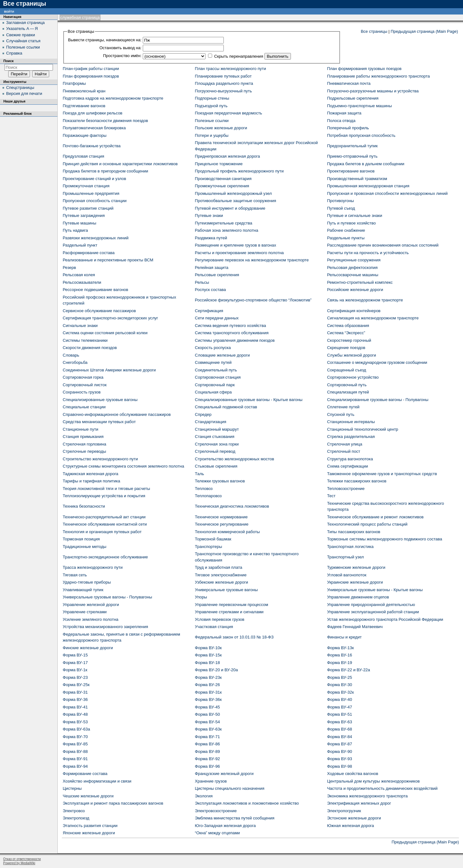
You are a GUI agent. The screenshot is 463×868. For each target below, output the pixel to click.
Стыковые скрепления (216, 466)
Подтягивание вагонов (84, 106)
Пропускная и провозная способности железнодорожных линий (388, 193)
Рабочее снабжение (346, 230)
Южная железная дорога (351, 826)
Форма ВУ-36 (75, 699)
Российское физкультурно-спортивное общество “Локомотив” (253, 300)
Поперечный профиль (348, 128)
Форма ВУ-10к (208, 648)
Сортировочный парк (215, 385)
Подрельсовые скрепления (353, 98)
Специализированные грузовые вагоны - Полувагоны (378, 400)
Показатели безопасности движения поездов (105, 121)
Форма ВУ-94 (75, 766)
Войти (9, 11)
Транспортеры (208, 547)
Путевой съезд (341, 208)
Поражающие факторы (85, 135)
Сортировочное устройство (353, 377)
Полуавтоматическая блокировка (94, 128)
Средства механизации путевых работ (99, 422)
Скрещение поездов (346, 348)
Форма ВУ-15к (208, 655)
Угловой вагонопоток (347, 575)
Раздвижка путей (211, 238)
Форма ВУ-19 (340, 663)
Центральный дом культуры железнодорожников (373, 781)
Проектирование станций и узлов (94, 179)
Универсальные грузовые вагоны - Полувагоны (107, 597)
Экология (204, 796)
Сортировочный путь (347, 385)
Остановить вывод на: (120, 48)
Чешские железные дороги (88, 796)
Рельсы (202, 282)
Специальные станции (84, 407)
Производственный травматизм (357, 179)
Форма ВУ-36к (208, 699)
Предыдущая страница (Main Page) (424, 31)
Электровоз (74, 811)
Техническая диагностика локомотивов (232, 506)
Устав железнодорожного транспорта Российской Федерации (385, 619)
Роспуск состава (210, 290)
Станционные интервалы (351, 422)
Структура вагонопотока (350, 459)
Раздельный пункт (80, 245)
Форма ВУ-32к (341, 692)
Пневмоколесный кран (84, 91)
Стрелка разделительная (351, 437)
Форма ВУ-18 (207, 663)
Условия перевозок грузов (220, 619)
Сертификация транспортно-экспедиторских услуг (110, 318)
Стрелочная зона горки (217, 444)
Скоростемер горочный (349, 340)
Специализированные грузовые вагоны (100, 400)
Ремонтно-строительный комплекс (360, 282)
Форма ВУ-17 (75, 663)
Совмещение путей (213, 362)
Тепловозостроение (346, 489)
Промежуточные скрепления (222, 186)
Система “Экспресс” (346, 333)
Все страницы (374, 31)
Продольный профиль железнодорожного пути (239, 171)
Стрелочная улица (345, 444)
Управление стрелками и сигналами (229, 612)
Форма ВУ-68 (340, 729)
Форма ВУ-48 (75, 714)
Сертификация (209, 311)
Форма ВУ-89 (207, 751)
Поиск (9, 61)
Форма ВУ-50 (207, 714)
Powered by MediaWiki (19, 863)
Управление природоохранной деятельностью (371, 605)
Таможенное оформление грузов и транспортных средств (382, 474)
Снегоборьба (75, 362)
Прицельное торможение (219, 164)
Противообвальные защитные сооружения (235, 201)
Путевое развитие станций (88, 208)
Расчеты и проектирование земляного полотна (239, 253)
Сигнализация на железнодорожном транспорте (373, 318)
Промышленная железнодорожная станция (368, 186)
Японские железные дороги (89, 833)
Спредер (203, 414)
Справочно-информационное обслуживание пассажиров (117, 414)
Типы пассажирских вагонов (354, 532)
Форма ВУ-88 (75, 751)
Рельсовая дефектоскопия (352, 268)
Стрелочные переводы (84, 451)
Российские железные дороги (355, 290)
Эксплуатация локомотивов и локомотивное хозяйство (247, 803)
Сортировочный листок (85, 385)
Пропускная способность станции (95, 201)
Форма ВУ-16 (340, 655)
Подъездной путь (211, 106)
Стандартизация (211, 422)
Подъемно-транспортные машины (360, 106)
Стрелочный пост (344, 451)
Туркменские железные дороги (356, 567)
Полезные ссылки (212, 121)
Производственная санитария (223, 179)
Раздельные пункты (346, 238)
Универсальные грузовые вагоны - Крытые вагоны (375, 590)
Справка (14, 53)
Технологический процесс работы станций (367, 524)
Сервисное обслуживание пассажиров (99, 311)
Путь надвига (75, 230)
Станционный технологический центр (363, 429)
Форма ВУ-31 (75, 692)
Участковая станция (214, 627)
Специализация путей (348, 392)
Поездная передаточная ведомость (228, 113)
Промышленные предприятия (91, 193)
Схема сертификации (348, 466)
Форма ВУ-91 (75, 759)
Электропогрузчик (344, 811)
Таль (199, 474)
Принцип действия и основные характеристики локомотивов (120, 164)
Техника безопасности (84, 506)
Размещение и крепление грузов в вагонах (235, 245)
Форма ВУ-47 (340, 707)
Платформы (74, 83)
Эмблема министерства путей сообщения (234, 818)
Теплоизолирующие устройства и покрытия (104, 496)
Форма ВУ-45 (207, 707)
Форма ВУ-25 (340, 677)
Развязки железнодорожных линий (96, 238)
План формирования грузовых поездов (364, 69)
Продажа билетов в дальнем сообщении (366, 164)
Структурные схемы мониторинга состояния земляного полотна (123, 466)
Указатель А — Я (22, 29)
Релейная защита (211, 268)
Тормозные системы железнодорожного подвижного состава (385, 539)
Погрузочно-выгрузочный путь (223, 91)
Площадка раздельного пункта (224, 83)
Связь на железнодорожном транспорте (365, 300)
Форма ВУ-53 (75, 722)
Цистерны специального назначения (229, 788)
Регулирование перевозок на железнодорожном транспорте (252, 260)
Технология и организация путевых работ (102, 532)
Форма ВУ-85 (75, 744)
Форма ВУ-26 (207, 685)
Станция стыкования (214, 437)
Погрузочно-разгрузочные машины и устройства (373, 91)
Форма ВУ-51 (340, 714)
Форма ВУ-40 (340, 699)
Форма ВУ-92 (207, 759)
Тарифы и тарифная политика (91, 481)
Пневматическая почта (349, 83)
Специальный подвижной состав (226, 407)
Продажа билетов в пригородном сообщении (105, 171)
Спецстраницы (20, 87)
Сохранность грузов (82, 392)
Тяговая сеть (75, 575)
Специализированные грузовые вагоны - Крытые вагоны (249, 400)
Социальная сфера (213, 392)
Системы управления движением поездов (235, 340)
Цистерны (72, 788)
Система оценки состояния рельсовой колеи (105, 333)
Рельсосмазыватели (82, 282)
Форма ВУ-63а (76, 729)
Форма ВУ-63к (208, 729)
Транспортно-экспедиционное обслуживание (105, 557)
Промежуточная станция (86, 186)
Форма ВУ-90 (340, 751)
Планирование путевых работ (223, 76)
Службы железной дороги (352, 355)
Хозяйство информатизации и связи (97, 781)
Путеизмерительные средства (223, 223)
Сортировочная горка (83, 377)
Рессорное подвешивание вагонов (95, 290)
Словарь (71, 355)
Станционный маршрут (217, 429)
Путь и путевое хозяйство (352, 223)
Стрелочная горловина (84, 444)
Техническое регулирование (222, 524)
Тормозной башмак (213, 539)
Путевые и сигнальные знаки (355, 216)
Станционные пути (81, 429)
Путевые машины (79, 223)
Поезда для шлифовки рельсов (93, 113)
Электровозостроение (216, 811)
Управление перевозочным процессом (231, 605)
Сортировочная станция (218, 377)
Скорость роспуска (213, 348)
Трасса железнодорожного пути (93, 567)
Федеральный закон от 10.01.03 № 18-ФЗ (234, 637)
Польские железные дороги (221, 128)
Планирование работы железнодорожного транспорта (379, 76)
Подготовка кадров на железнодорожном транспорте (113, 98)
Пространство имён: (122, 56)
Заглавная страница (26, 23)
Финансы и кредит (344, 637)
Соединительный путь (216, 370)
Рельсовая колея (79, 275)
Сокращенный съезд (347, 370)
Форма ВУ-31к (208, 692)
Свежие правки (21, 35)
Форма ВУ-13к (341, 648)
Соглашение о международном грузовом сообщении (377, 362)
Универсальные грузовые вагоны (226, 590)
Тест (331, 496)
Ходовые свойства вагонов (353, 774)
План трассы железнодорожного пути (230, 69)
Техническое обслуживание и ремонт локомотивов (375, 517)
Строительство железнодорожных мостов (234, 459)
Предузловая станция (84, 156)
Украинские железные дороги (355, 582)
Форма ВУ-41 (75, 707)
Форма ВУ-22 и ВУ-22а (349, 670)
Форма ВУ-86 (207, 744)
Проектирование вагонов (351, 171)
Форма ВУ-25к (76, 685)
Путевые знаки (209, 216)
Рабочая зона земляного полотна (226, 230)
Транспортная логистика (350, 547)
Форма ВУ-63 (340, 722)
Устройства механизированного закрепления (105, 627)
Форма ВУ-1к (75, 670)
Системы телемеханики (85, 340)
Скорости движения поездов (90, 348)
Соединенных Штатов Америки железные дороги (109, 370)
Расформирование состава (89, 253)
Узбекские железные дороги (221, 582)
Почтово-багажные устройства (92, 146)
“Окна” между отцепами (217, 833)
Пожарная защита (344, 113)
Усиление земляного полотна (91, 619)
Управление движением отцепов (358, 597)
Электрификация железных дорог (359, 803)
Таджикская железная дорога (90, 474)
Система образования (348, 326)
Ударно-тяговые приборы (87, 582)
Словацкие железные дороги (222, 355)
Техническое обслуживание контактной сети (105, 524)
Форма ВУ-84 (340, 737)
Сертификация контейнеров (354, 311)
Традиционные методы (84, 547)
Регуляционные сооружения (354, 260)
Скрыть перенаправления (239, 56)
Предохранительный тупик (353, 146)
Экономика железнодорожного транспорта (368, 796)
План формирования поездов (91, 76)
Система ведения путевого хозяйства (230, 326)
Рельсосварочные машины (353, 275)
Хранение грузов (211, 781)
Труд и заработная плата (218, 567)
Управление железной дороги (91, 605)
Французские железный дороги (224, 774)
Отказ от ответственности (22, 859)
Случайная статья (23, 41)
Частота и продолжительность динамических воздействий (382, 788)
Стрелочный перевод (215, 451)
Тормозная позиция (81, 539)
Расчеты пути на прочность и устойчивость (368, 253)
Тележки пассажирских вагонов (357, 481)
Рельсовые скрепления (217, 275)
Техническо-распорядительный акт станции (104, 517)
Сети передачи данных (217, 318)
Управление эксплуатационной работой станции (373, 612)
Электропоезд (76, 818)
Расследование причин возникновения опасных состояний (383, 245)
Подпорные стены (212, 98)
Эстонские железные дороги (354, 818)
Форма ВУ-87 (340, 744)
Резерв (69, 268)
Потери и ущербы (212, 135)
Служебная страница (80, 17)
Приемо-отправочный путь (352, 156)
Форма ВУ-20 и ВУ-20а (216, 670)
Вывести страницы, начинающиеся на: (105, 40)
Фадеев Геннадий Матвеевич (355, 627)
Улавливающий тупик (83, 590)
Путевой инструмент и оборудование (230, 208)
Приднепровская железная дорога (227, 156)
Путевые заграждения (84, 216)
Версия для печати (24, 93)
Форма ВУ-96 (207, 766)
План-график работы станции (91, 69)
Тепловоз (204, 489)
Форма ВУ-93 (340, 759)
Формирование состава (85, 774)
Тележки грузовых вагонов (220, 481)
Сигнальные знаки (80, 326)
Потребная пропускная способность (361, 135)
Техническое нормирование (221, 517)
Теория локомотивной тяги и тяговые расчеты (106, 489)
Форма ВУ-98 (340, 766)
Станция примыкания (83, 437)
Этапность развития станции (90, 826)
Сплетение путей (343, 407)
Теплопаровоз (208, 496)
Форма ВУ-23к (208, 677)
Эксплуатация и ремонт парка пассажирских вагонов (113, 803)
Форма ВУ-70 (75, 737)
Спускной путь (341, 414)
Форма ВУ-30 (340, 685)
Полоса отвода (341, 121)
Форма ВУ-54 (207, 722)
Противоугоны (341, 201)
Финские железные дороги (88, 648)
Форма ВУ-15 (75, 655)
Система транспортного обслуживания (232, 333)
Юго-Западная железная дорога (225, 826)
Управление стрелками (85, 612)
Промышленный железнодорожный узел (233, 193)
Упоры (201, 597)
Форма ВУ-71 (207, 737)
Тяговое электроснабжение (221, 575)
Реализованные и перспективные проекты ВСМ (108, 260)
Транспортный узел (346, 557)
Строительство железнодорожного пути (100, 459)
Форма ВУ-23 (75, 677)
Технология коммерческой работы (227, 532)
